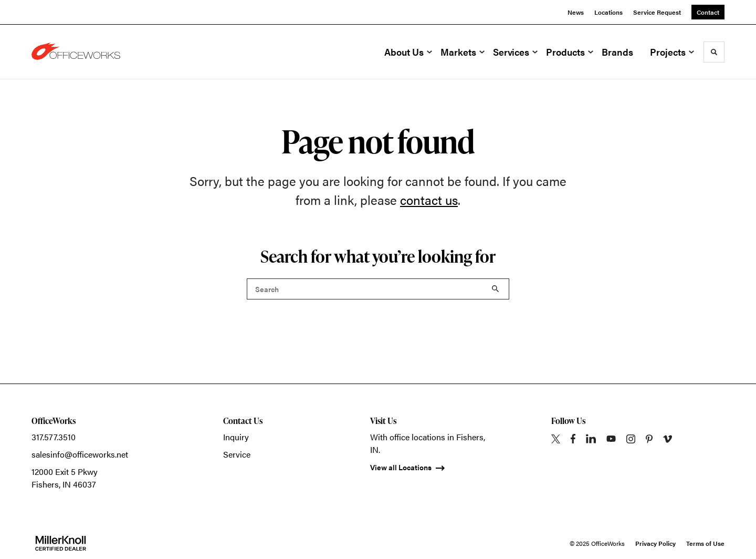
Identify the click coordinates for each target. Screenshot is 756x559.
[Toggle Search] (714, 52)
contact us (429, 200)
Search (496, 289)
